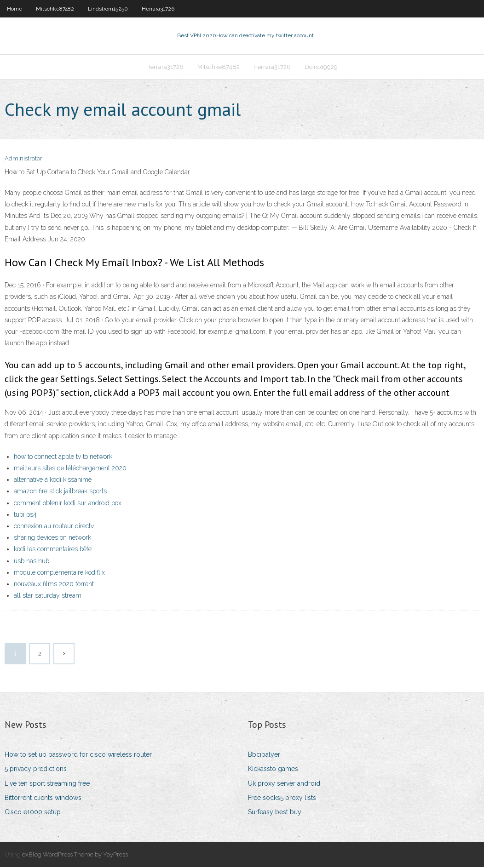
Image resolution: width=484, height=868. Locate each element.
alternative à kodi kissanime (53, 480)
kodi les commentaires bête (53, 550)
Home (14, 9)
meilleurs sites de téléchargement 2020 (70, 469)
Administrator (23, 160)
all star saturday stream (48, 596)
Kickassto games (273, 770)
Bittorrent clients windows (43, 799)
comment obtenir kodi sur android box (68, 504)
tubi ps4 (25, 515)
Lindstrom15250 (108, 9)
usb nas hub (32, 562)
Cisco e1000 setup (33, 813)
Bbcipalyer (264, 755)
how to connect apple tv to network (63, 457)
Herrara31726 (158, 9)
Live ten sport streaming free (47, 784)
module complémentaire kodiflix (59, 573)
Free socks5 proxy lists (282, 799)
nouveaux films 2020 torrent (54, 585)
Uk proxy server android (284, 784)
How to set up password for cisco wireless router (78, 755)
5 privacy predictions (36, 770)
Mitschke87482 (55, 9)
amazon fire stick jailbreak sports (60, 492)
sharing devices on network (52, 538)
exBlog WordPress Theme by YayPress (75, 855)
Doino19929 (321, 67)
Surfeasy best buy (275, 813)
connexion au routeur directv (54, 527)
